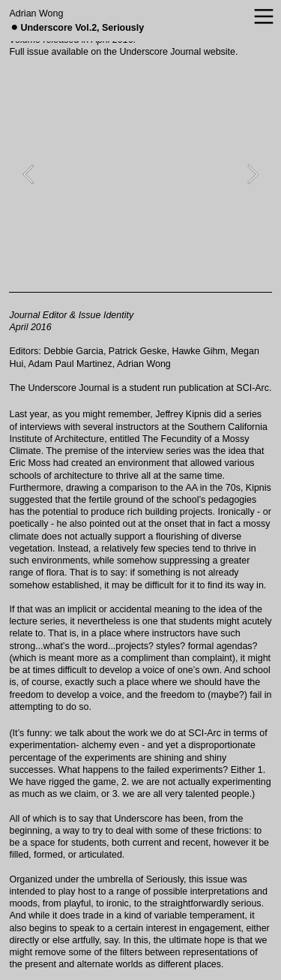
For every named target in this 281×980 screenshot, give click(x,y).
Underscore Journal (160, 52)
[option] (140, 174)
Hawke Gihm (198, 351)
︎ (264, 17)
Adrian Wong (36, 14)
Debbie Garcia (73, 351)
